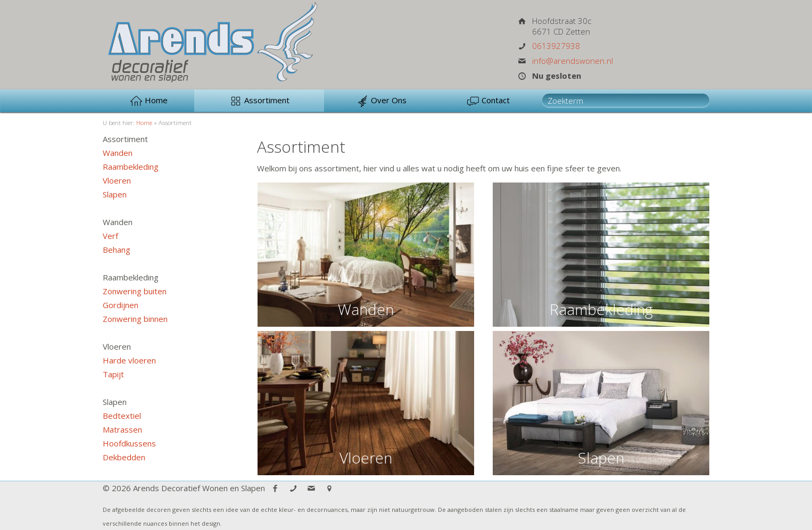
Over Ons (381, 101)
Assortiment (259, 101)
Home (149, 101)
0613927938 (556, 46)
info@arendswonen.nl (573, 61)
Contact (488, 101)
